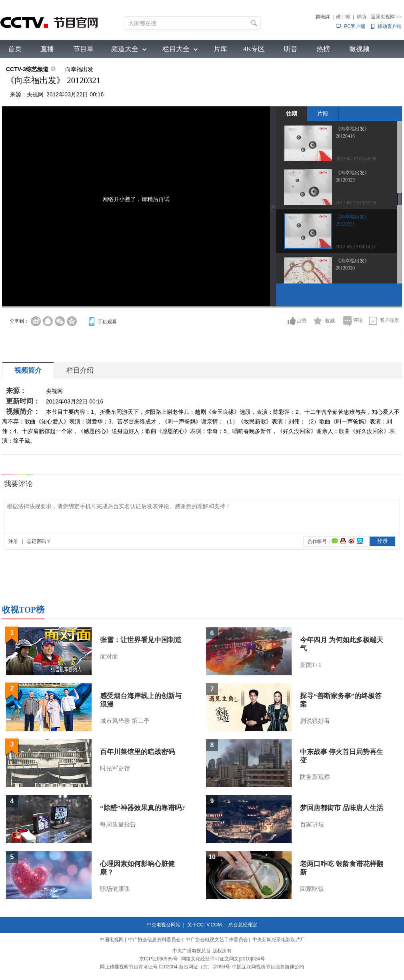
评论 (358, 320)
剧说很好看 (315, 721)
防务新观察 (315, 777)
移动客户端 (390, 26)
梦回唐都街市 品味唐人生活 (342, 808)
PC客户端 (355, 26)
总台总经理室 (243, 925)
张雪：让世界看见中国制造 (141, 640)
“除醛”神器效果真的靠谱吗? (143, 808)
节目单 (83, 49)
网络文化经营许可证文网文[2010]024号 (223, 959)
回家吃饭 (312, 889)
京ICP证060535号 (158, 959)
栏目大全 (176, 49)
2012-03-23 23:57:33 (356, 203)
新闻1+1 (311, 665)
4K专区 (254, 49)
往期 (292, 114)
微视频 (359, 49)
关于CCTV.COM (205, 925)
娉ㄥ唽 (343, 17)
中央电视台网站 (164, 925)
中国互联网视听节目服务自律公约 (268, 967)
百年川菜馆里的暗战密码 (137, 752)
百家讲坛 (312, 824)
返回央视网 (386, 17)
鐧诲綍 (323, 17)
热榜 (323, 49)
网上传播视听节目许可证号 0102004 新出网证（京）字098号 (165, 967)
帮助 (361, 17)
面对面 (109, 657)
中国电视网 (112, 940)
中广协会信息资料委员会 (154, 940)
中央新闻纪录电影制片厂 (279, 940)
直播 (47, 49)
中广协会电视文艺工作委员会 (217, 940)
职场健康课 (115, 889)
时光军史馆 (115, 768)
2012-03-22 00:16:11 (356, 247)
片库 (220, 49)
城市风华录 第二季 (125, 721)
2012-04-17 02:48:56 (356, 159)
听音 (291, 49)
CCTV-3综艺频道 (27, 69)
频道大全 (125, 49)
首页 (15, 49)
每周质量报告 (118, 824)
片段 (323, 114)
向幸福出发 (79, 69)
